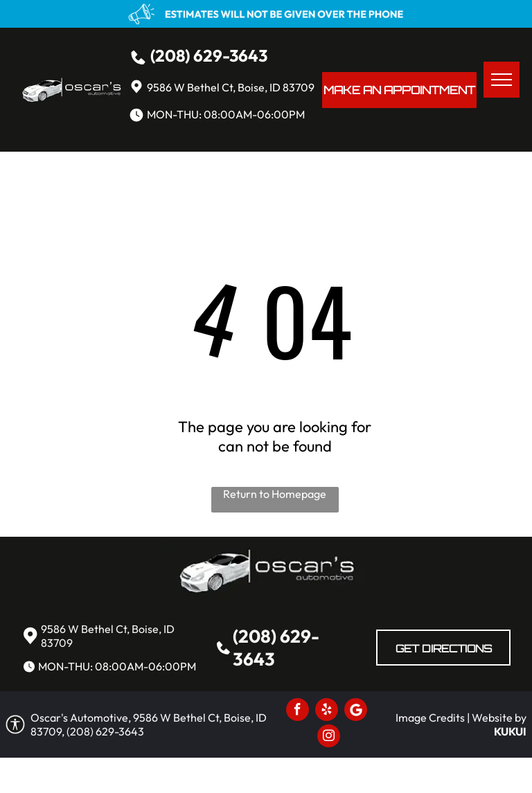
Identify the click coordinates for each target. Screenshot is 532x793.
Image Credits (430, 718)
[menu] (502, 80)
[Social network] (356, 711)
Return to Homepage (275, 494)
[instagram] (329, 738)
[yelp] (327, 711)
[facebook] (298, 711)
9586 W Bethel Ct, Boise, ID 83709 (231, 87)
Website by (499, 718)
